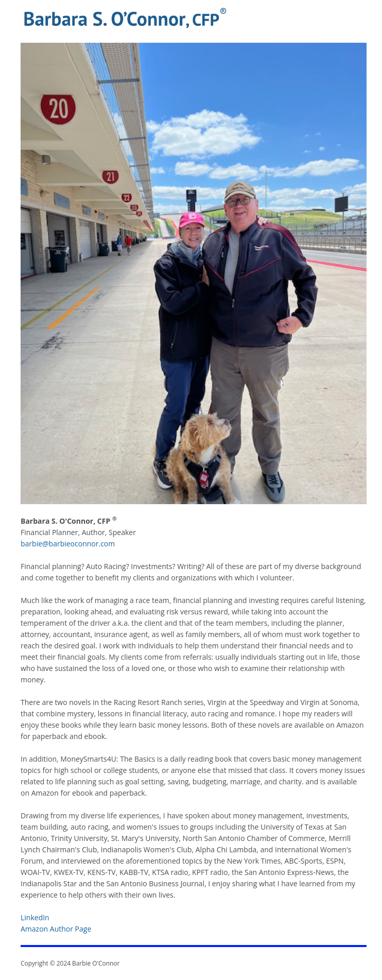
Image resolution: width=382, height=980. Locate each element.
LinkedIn (35, 917)
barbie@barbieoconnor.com (68, 544)
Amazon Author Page (56, 929)
